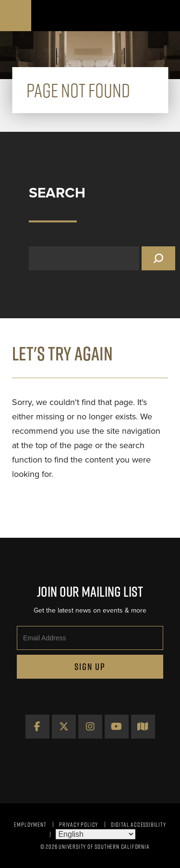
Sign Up (90, 667)
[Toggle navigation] (164, 16)
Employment (30, 824)
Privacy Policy (78, 824)
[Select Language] (96, 834)
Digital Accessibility (138, 824)
